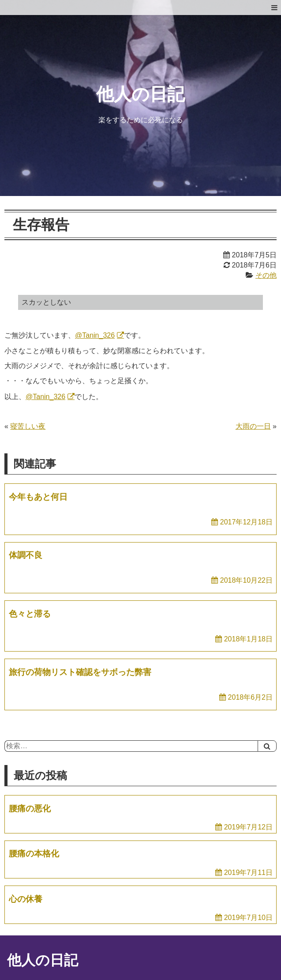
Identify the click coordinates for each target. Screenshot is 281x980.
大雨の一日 (253, 426)
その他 (266, 275)
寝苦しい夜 (28, 426)
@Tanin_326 (95, 335)
